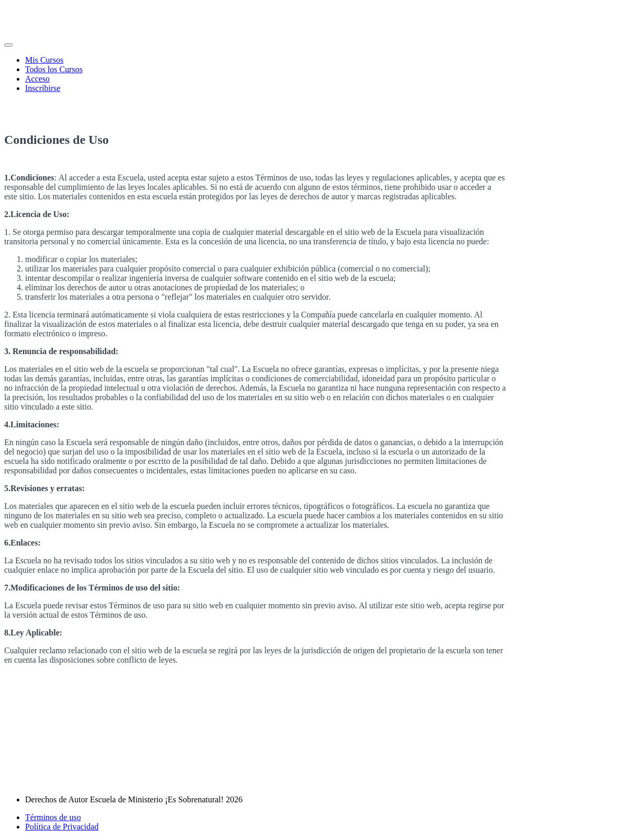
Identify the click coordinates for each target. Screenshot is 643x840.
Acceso (37, 79)
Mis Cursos (44, 60)
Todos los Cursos (54, 69)
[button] (8, 45)
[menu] (321, 74)
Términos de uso (53, 817)
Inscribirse (43, 88)
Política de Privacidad (62, 827)
